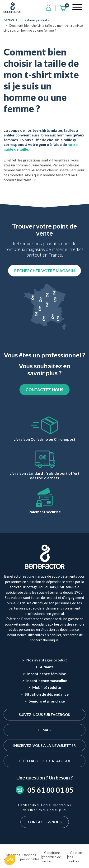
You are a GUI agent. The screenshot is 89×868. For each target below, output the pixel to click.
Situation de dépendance (47, 694)
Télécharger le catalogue (44, 761)
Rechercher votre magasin (44, 271)
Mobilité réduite (47, 687)
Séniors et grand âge (47, 701)
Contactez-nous (45, 822)
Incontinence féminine (47, 674)
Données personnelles (30, 857)
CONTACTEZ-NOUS (44, 390)
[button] (10, 860)
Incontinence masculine (47, 680)
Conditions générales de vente (51, 857)
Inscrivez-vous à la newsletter (44, 745)
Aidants (47, 667)
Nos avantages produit (47, 660)
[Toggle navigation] (77, 8)
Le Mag (44, 730)
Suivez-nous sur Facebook (44, 715)
